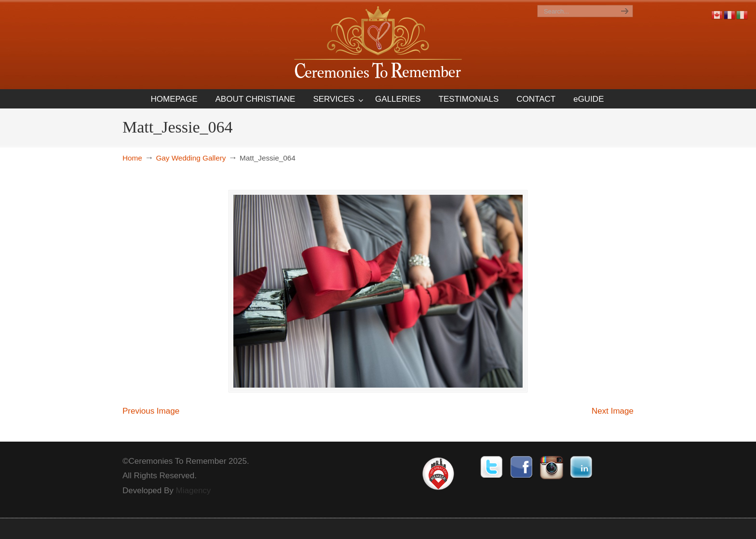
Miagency (194, 491)
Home (132, 158)
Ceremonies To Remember (378, 44)
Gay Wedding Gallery (191, 158)
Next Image (613, 411)
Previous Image (151, 411)
